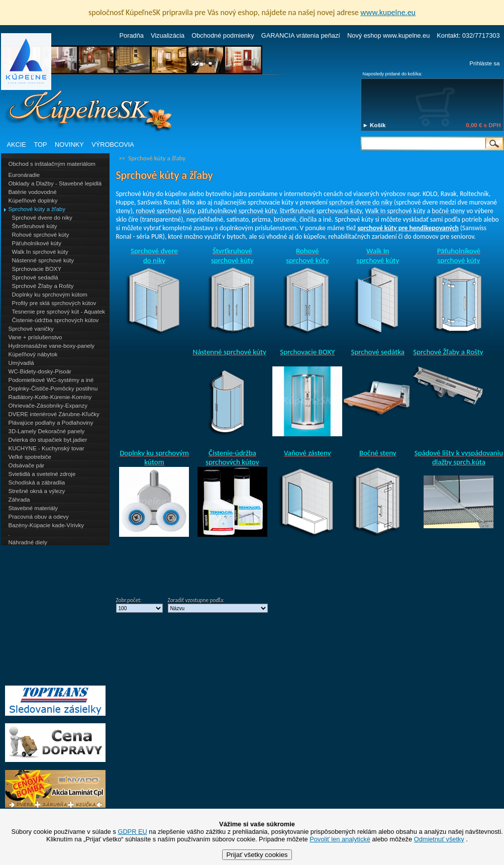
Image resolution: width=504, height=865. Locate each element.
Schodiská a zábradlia (37, 483)
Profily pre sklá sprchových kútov (54, 303)
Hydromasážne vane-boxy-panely (52, 346)
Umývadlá (21, 363)
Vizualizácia (168, 35)
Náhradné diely (28, 542)
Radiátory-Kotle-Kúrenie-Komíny (50, 397)
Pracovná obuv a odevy (39, 517)
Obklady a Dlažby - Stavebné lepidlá (55, 183)
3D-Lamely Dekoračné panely (47, 431)
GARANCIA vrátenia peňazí (301, 35)
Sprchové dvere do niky (42, 218)
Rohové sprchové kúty (41, 235)
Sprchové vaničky (31, 329)
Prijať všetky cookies (257, 855)
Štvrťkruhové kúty (35, 226)
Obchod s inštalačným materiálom (52, 164)
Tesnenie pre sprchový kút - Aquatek (59, 312)
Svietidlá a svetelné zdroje (42, 474)
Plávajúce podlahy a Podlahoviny (51, 423)
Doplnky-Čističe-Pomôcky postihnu (53, 389)
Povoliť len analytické (340, 839)
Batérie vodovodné (33, 192)
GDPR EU (132, 832)
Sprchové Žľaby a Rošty (43, 286)
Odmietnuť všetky (439, 839)
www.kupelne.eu (388, 12)
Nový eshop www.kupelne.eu (388, 35)
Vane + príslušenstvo (35, 337)
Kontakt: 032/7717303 (468, 35)
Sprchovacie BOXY (37, 269)
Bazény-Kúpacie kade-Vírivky (46, 525)
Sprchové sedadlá (35, 277)
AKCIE (17, 145)
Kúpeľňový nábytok (33, 354)
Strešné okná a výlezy (37, 491)
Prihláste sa (484, 63)
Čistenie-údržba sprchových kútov (56, 320)
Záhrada (19, 500)
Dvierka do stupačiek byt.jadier (48, 440)
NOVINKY (69, 145)
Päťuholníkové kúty (37, 243)
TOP (40, 145)
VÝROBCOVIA (113, 145)
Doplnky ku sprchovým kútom (50, 295)
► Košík (374, 125)
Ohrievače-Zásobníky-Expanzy (48, 406)
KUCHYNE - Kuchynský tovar (46, 448)
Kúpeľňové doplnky (33, 201)
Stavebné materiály (33, 508)
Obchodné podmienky (223, 35)
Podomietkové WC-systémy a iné (51, 380)
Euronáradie (24, 175)
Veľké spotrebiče (30, 457)
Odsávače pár (27, 465)
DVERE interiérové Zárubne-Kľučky (54, 414)
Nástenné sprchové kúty (43, 260)
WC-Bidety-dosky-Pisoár (40, 371)
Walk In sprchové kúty (40, 252)
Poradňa (132, 35)
